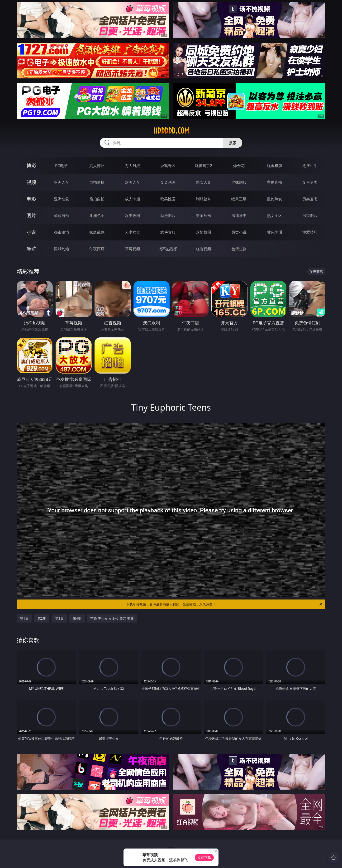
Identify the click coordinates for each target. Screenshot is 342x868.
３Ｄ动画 (168, 182)
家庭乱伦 (97, 232)
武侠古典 (168, 232)
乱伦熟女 (275, 199)
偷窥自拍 (62, 216)
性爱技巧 (310, 232)
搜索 (233, 143)
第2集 (42, 618)
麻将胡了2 (203, 166)
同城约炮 (62, 249)
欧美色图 (133, 216)
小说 (31, 232)
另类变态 (310, 199)
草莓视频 (133, 249)
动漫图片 (168, 216)
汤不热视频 (168, 249)
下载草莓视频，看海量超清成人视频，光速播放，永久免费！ (225, 604)
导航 (31, 249)
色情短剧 (239, 249)
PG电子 (61, 166)
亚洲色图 (97, 216)
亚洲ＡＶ (62, 182)
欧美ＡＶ (133, 182)
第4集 (77, 618)
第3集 (59, 618)
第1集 (24, 618)
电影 (31, 199)
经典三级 (239, 199)
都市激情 (62, 232)
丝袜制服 (239, 182)
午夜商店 (97, 249)
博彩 (31, 165)
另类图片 (310, 216)
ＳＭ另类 (310, 182)
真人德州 (97, 166)
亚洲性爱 (62, 199)
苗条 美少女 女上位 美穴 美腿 (112, 618)
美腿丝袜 (204, 216)
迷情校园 (204, 232)
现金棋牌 (275, 166)
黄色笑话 (275, 232)
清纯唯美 (239, 216)
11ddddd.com (171, 131)
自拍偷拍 (97, 182)
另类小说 (239, 232)
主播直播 (275, 182)
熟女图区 (275, 216)
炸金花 (239, 166)
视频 (31, 182)
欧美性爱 (168, 199)
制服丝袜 (204, 199)
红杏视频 (204, 249)
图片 (31, 215)
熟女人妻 (204, 182)
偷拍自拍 (97, 199)
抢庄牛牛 (310, 166)
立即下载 (204, 857)
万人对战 (133, 166)
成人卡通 (133, 199)
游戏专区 (168, 166)
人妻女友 (133, 232)
